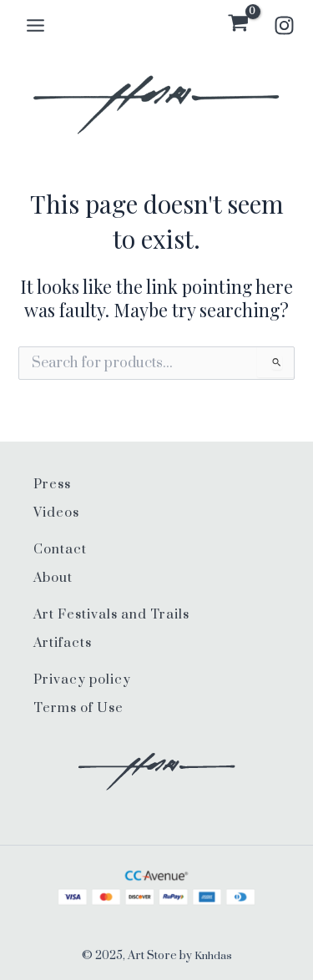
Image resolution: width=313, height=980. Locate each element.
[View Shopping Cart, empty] (238, 25)
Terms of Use (78, 708)
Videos (56, 513)
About (53, 578)
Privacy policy (82, 680)
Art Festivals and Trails (111, 615)
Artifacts (63, 643)
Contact (60, 550)
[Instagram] (284, 25)
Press (52, 485)
